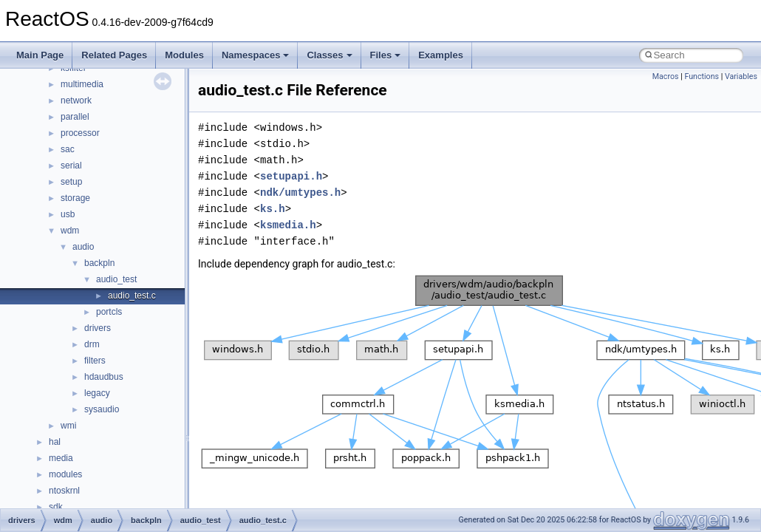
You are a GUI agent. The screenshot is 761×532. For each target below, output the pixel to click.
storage (75, 198)
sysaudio (102, 409)
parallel (75, 117)
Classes (329, 55)
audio (83, 247)
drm (92, 344)
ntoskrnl (64, 491)
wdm (70, 231)
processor (80, 133)
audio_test (116, 279)
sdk (56, 507)
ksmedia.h (288, 225)
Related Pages (114, 55)
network (76, 100)
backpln (99, 263)
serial (71, 166)
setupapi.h (291, 176)
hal (55, 442)
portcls (109, 312)
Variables (741, 76)
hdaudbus (104, 377)
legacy (97, 393)
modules (65, 474)
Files (386, 55)
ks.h (273, 209)
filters (95, 361)
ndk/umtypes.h (300, 192)
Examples (441, 55)
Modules (184, 55)
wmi (68, 426)
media (61, 458)
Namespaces (256, 55)
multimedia (82, 84)
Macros (666, 76)
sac (68, 149)
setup (71, 182)
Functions (702, 76)
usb (68, 214)
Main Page (40, 55)
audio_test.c (132, 296)
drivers (98, 328)
